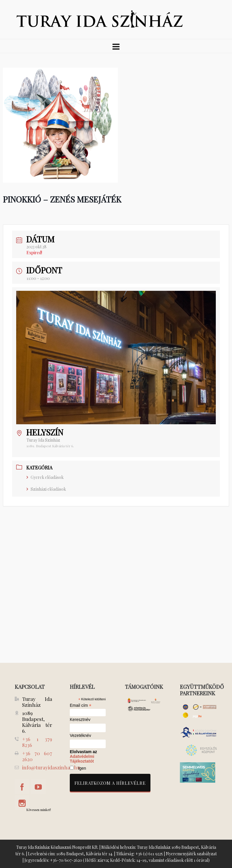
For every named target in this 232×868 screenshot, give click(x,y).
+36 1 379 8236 (37, 742)
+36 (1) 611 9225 (149, 854)
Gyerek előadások (45, 477)
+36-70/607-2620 (66, 860)
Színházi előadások (46, 489)
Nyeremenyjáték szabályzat (191, 854)
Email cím (81, 705)
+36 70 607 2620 (37, 756)
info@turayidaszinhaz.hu (51, 767)
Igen (82, 768)
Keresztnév (80, 720)
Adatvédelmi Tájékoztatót (82, 759)
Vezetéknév (80, 736)
